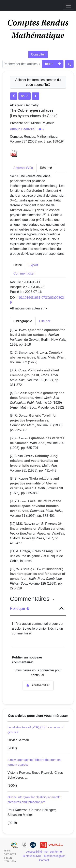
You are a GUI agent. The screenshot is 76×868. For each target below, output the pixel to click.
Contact (44, 860)
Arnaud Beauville (22, 129)
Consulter (38, 54)
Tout (48, 64)
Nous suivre (32, 856)
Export (33, 265)
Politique (20, 608)
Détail (18, 265)
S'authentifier (38, 685)
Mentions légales (55, 856)
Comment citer (24, 273)
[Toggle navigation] (68, 6)
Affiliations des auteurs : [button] (29, 308)
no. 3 (25, 96)
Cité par (45, 321)
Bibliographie (23, 321)
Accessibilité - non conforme (44, 852)
